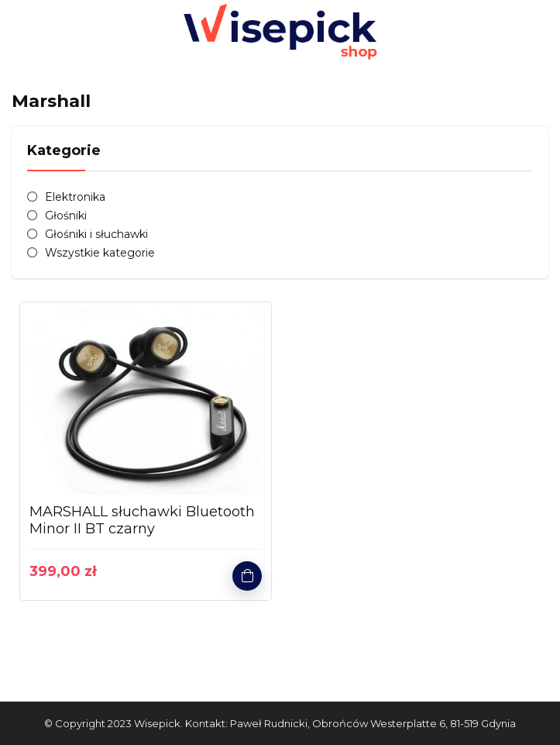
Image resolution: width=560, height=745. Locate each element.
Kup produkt (247, 576)
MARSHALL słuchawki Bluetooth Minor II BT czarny (142, 520)
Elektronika (75, 197)
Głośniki (66, 216)
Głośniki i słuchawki (96, 234)
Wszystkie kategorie (100, 253)
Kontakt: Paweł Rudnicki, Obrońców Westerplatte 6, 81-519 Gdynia (350, 723)
